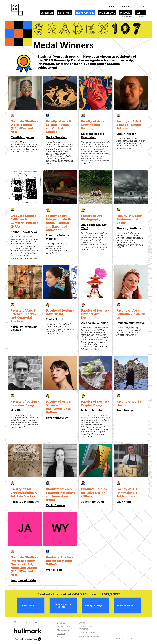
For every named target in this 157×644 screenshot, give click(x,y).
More (87, 163)
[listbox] (126, 7)
